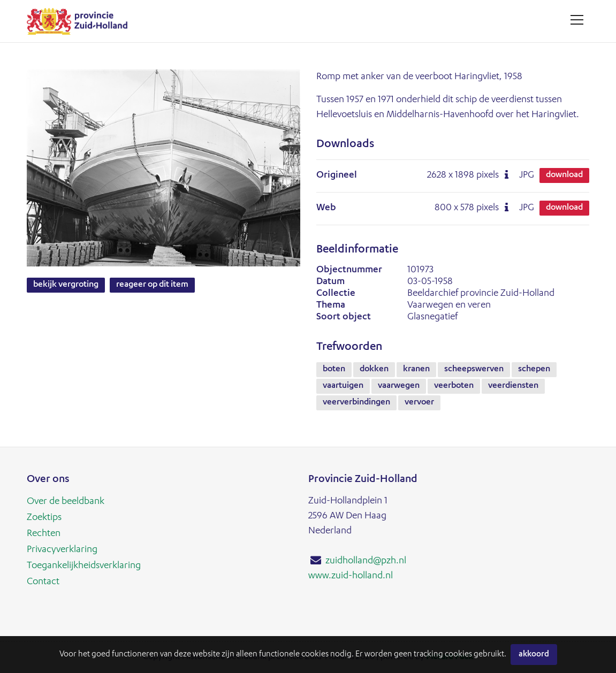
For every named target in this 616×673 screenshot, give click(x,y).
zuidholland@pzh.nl (366, 561)
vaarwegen (399, 386)
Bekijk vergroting (66, 285)
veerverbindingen (356, 403)
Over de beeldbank (66, 502)
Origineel (337, 175)
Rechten (44, 534)
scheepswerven (474, 370)
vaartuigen (343, 386)
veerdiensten (513, 386)
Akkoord (534, 655)
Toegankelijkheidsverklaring (84, 566)
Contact (43, 582)
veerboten (454, 386)
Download (564, 175)
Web (326, 208)
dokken (374, 370)
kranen (416, 370)
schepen (534, 370)
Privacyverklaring (62, 550)
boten (334, 370)
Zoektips (44, 518)
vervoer (419, 403)
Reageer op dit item (152, 285)
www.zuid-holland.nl (351, 576)
